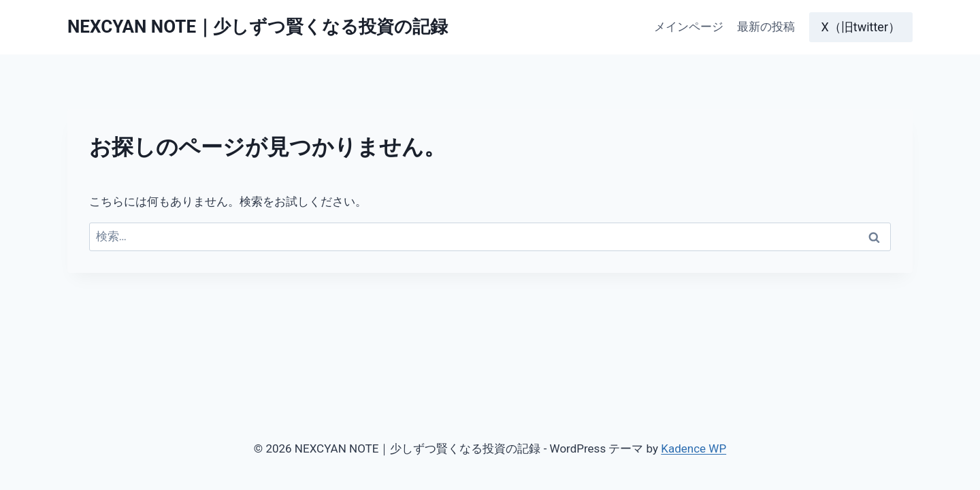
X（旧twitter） (861, 27)
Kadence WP (693, 448)
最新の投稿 (766, 27)
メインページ (689, 27)
